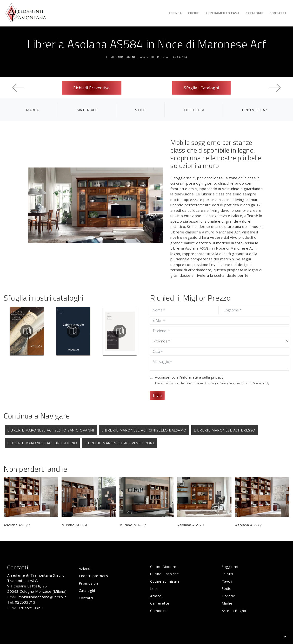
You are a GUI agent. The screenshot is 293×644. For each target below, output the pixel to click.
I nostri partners (93, 576)
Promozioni (89, 583)
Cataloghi (255, 13)
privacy (217, 377)
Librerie (156, 57)
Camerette (160, 603)
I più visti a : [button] (254, 110)
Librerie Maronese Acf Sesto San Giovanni (51, 430)
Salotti (227, 574)
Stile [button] (140, 110)
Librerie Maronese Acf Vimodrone (120, 443)
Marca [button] (32, 110)
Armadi (156, 596)
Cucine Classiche (164, 574)
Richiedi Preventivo (92, 88)
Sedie (227, 588)
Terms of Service (252, 383)
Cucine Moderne (164, 567)
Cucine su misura (165, 581)
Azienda (175, 13)
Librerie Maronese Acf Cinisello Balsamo (144, 430)
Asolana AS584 (177, 57)
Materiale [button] (87, 110)
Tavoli (227, 581)
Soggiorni (230, 567)
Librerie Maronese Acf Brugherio (42, 443)
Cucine (194, 13)
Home (110, 57)
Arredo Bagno (234, 611)
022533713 (25, 602)
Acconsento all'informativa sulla (189, 377)
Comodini (158, 611)
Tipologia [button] (194, 110)
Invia (157, 395)
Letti (154, 588)
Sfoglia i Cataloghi (201, 88)
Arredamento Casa (223, 13)
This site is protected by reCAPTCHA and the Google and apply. (213, 383)
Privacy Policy (228, 383)
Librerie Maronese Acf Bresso (225, 430)
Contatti (278, 13)
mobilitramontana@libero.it (42, 597)
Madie (227, 603)
